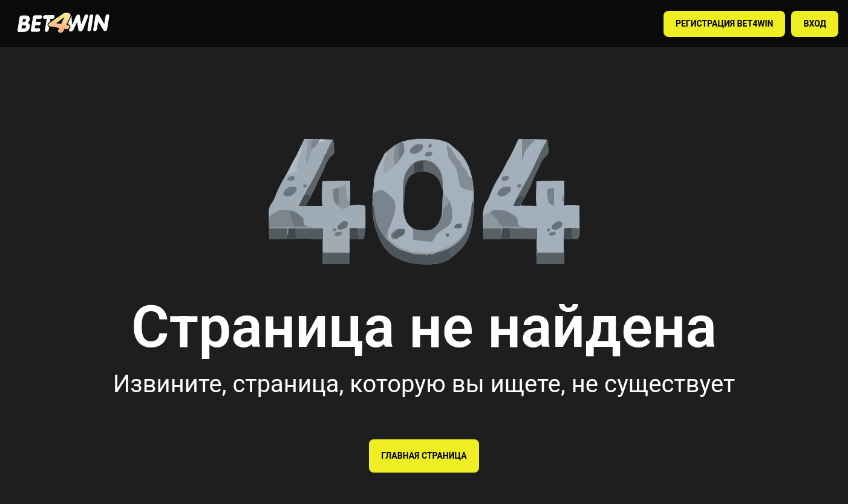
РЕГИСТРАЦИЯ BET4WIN (725, 24)
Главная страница (424, 456)
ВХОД (815, 24)
